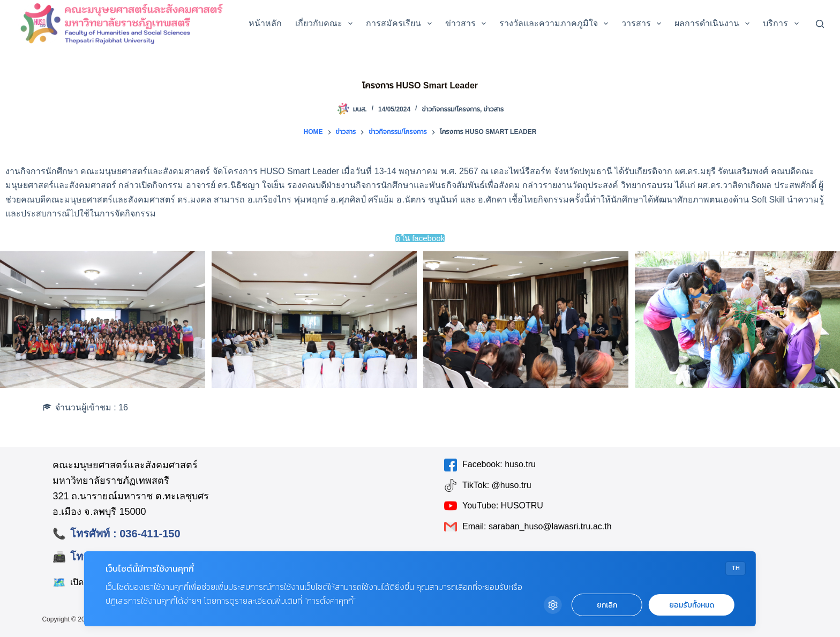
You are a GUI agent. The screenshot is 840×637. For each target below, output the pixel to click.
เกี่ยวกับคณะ (326, 24)
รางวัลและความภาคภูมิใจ (556, 24)
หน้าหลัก (265, 23)
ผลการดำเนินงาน (714, 24)
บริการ (783, 24)
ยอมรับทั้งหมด (692, 605)
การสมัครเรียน (401, 24)
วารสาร (643, 24)
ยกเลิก (607, 605)
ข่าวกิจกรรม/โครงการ (451, 109)
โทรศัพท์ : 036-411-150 (125, 534)
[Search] (820, 24)
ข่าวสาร (468, 24)
